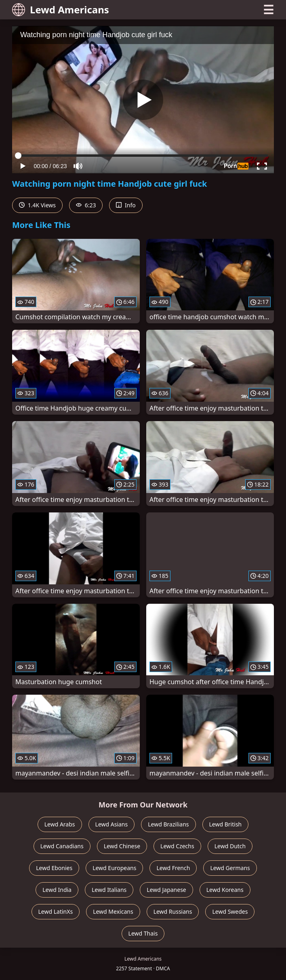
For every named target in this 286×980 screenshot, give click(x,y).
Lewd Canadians (62, 846)
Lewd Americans (61, 9)
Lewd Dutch (230, 846)
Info (126, 205)
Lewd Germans (230, 868)
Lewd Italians (109, 890)
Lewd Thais (143, 933)
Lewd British (226, 824)
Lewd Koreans (225, 890)
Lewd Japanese (166, 890)
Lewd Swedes (230, 912)
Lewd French (173, 868)
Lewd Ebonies (54, 868)
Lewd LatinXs (56, 912)
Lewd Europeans (114, 868)
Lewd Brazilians (168, 824)
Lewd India (57, 890)
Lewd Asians (112, 824)
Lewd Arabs (60, 824)
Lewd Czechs (177, 846)
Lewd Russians (173, 912)
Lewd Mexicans (113, 912)
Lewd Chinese (122, 846)
